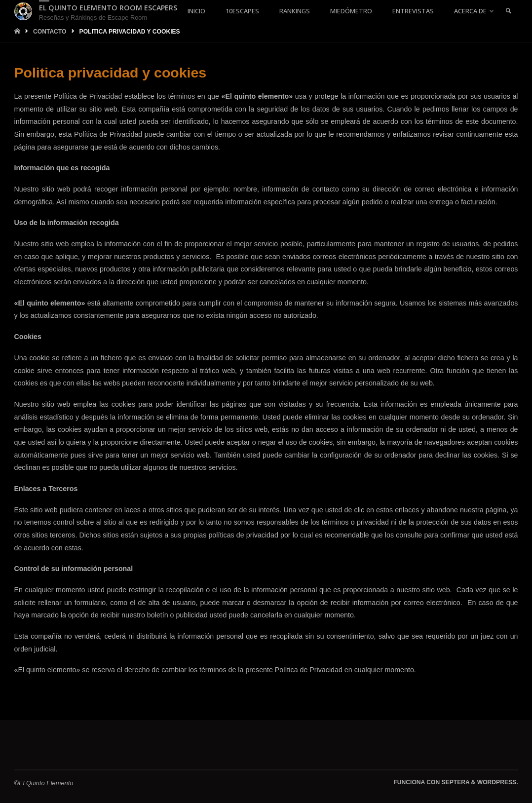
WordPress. (498, 782)
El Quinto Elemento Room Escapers (108, 7)
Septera (455, 782)
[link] (509, 11)
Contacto (50, 32)
